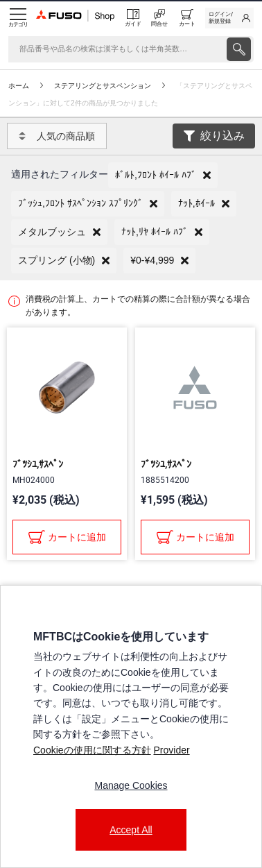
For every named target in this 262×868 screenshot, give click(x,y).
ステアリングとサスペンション (103, 86)
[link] (229, 18)
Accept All (131, 830)
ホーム (19, 86)
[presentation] (239, 49)
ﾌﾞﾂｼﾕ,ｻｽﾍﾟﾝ (38, 464)
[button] (163, 175)
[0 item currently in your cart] (187, 18)
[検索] (116, 49)
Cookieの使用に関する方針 (92, 750)
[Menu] (18, 18)
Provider (171, 750)
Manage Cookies (131, 785)
